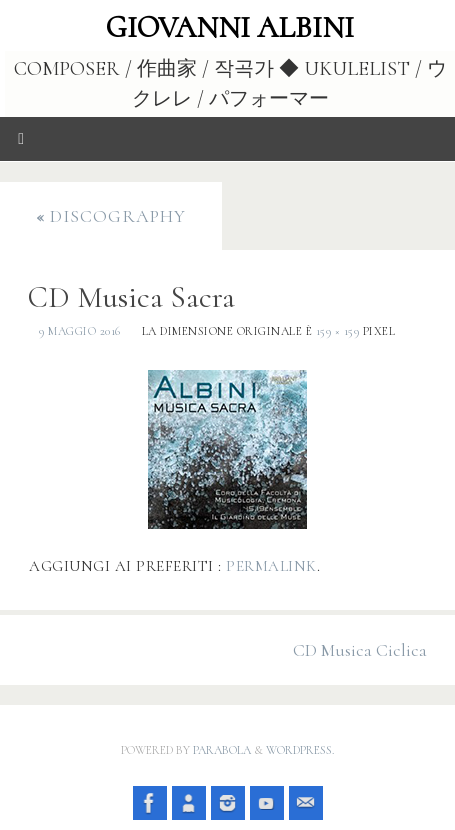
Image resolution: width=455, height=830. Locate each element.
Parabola (222, 750)
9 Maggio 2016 (80, 331)
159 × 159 (338, 331)
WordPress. (300, 750)
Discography (111, 216)
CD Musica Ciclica (360, 650)
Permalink (271, 566)
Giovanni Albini (230, 28)
